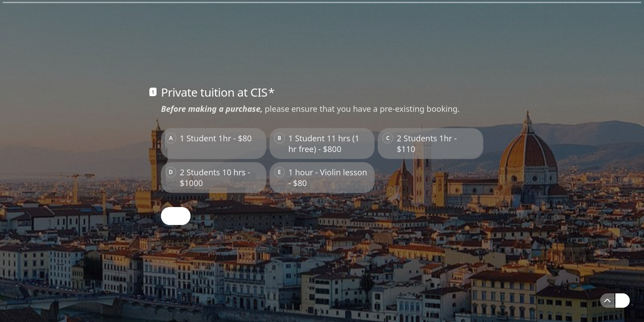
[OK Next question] (176, 216)
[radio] (214, 144)
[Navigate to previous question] (607, 301)
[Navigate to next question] (623, 301)
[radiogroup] (322, 161)
